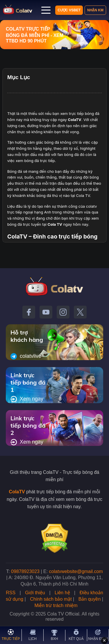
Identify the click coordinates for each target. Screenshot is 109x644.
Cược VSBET (69, 10)
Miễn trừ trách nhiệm (56, 605)
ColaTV (17, 492)
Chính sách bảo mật (51, 599)
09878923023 (25, 571)
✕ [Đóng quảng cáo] (104, 641)
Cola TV (55, 224)
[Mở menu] (46, 10)
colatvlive (26, 356)
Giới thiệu (35, 593)
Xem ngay (27, 399)
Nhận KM (95, 10)
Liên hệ (62, 593)
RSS (11, 593)
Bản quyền (90, 599)
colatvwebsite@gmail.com (76, 571)
